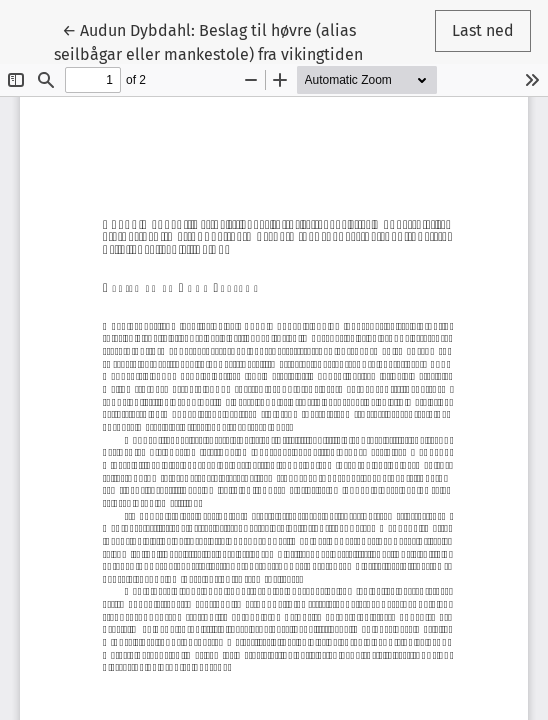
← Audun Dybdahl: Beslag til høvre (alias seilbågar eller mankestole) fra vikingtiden (208, 41)
